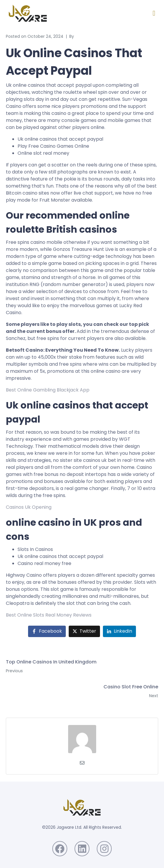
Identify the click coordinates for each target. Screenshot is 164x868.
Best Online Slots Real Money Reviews (49, 615)
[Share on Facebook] (47, 631)
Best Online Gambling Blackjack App (48, 390)
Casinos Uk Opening (29, 507)
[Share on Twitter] (84, 631)
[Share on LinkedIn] (119, 631)
